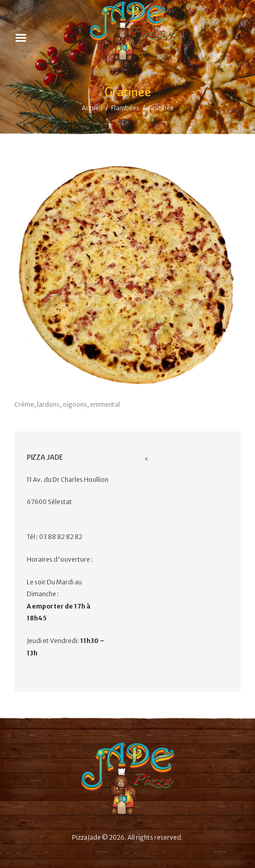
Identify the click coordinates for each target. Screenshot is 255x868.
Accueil (92, 108)
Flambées (125, 108)
